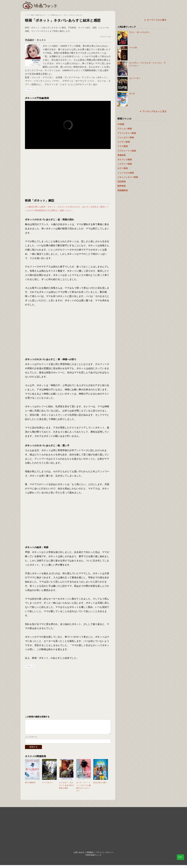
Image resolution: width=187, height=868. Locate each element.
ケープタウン (47, 785)
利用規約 (90, 855)
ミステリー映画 (125, 164)
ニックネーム (31, 740)
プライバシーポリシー (105, 855)
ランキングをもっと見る (154, 111)
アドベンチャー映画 (127, 133)
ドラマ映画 (123, 146)
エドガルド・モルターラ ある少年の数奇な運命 (66, 788)
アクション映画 (125, 129)
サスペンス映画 (125, 160)
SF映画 (121, 124)
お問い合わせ (79, 855)
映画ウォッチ (40, 5)
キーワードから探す (157, 20)
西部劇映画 (123, 190)
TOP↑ (180, 857)
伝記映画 (122, 182)
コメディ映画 (124, 142)
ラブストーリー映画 (127, 151)
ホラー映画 (123, 168)
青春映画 (122, 155)
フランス (30, 89)
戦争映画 (122, 186)
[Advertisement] (68, 174)
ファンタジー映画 (126, 137)
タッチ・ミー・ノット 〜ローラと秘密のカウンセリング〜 (83, 790)
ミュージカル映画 (126, 173)
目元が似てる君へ (100, 785)
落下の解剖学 (30, 785)
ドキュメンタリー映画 (128, 177)
